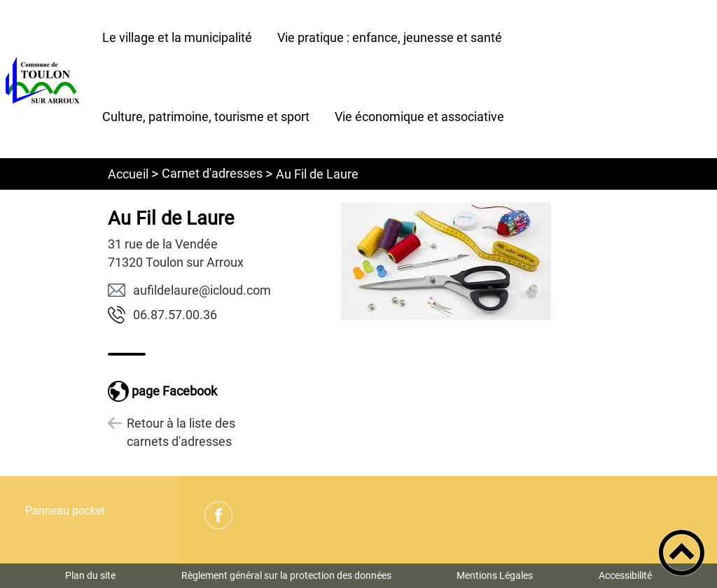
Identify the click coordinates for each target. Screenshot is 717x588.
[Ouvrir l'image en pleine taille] (446, 262)
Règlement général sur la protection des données (286, 575)
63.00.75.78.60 (175, 315)
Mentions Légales (495, 575)
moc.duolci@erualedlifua (202, 290)
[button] (682, 553)
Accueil (128, 174)
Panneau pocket (65, 511)
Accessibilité (625, 575)
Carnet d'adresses (212, 173)
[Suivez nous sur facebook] (218, 515)
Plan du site (90, 575)
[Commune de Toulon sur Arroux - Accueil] (45, 79)
